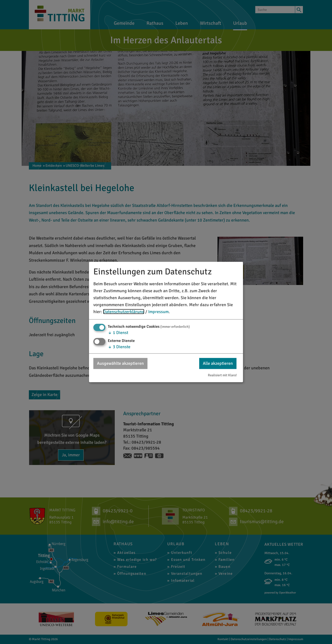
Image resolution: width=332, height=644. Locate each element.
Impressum (158, 311)
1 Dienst (118, 333)
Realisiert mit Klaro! (222, 375)
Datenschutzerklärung (124, 311)
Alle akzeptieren (218, 363)
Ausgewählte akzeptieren (120, 363)
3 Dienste (119, 347)
